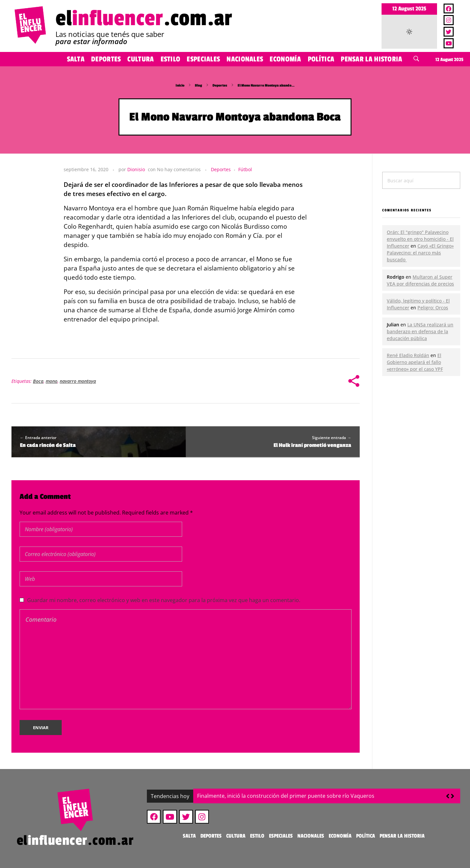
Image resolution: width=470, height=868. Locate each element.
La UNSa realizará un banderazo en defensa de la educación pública (420, 331)
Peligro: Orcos (433, 308)
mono (52, 381)
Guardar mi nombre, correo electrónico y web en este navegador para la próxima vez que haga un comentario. (164, 600)
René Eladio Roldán (408, 355)
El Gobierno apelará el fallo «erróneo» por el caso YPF (415, 362)
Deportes (220, 85)
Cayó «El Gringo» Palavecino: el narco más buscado (420, 253)
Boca (38, 381)
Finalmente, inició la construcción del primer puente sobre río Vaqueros (286, 796)
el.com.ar (144, 18)
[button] (453, 796)
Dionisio (136, 169)
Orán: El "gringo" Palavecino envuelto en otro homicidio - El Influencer (420, 239)
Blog (198, 85)
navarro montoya (78, 381)
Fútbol (245, 169)
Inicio (180, 85)
